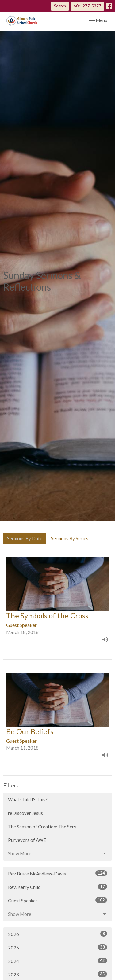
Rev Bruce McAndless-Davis (57, 873)
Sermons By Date (25, 538)
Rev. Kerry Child (57, 887)
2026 (57, 934)
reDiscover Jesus (25, 813)
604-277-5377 (87, 6)
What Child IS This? (28, 799)
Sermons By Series (70, 538)
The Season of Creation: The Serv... (43, 827)
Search (60, 6)
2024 (57, 961)
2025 (57, 947)
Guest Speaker (57, 900)
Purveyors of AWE (27, 840)
